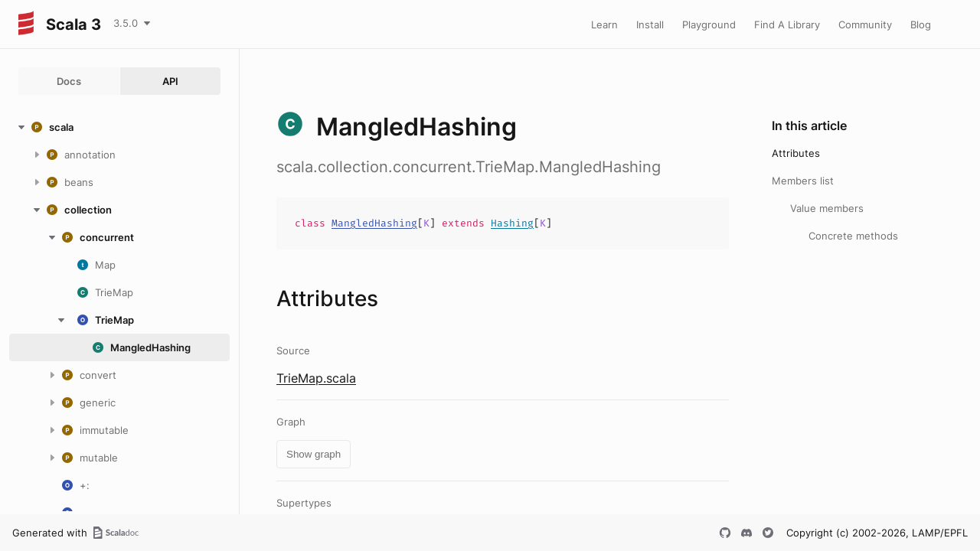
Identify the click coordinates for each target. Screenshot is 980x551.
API (170, 81)
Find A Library (787, 24)
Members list (803, 181)
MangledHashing (374, 223)
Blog (921, 24)
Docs (69, 81)
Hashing (512, 223)
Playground (709, 24)
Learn (604, 24)
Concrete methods (853, 236)
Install (650, 24)
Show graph (314, 454)
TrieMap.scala (316, 378)
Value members (827, 208)
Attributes (796, 153)
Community (865, 24)
